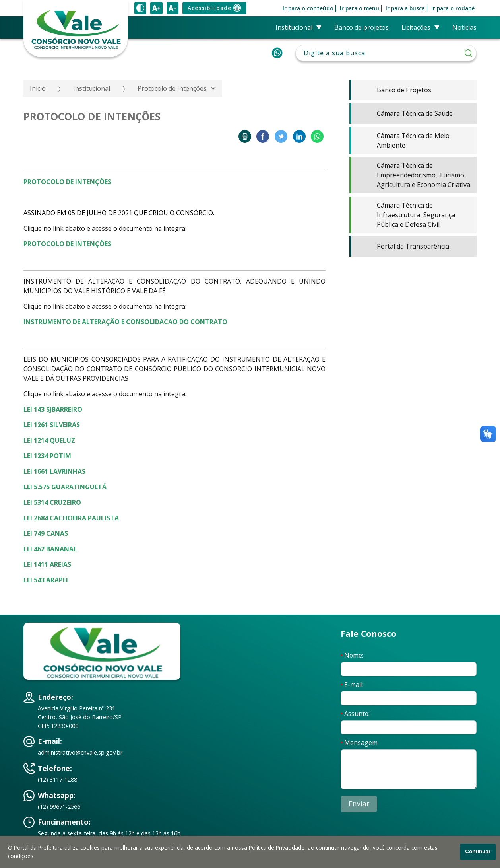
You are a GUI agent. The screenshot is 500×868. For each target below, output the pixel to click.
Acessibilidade (214, 8)
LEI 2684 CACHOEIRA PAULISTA (71, 518)
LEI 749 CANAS (46, 533)
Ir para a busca (405, 8)
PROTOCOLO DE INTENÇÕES (67, 244)
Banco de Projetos (361, 27)
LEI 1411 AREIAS (47, 564)
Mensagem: (360, 743)
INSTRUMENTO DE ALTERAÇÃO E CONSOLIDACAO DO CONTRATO (125, 322)
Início (38, 88)
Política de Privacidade (277, 848)
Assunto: (355, 714)
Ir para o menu (359, 8)
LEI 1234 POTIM (47, 456)
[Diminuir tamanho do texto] (172, 8)
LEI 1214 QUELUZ (49, 440)
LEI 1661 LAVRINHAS (54, 471)
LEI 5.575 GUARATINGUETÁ (65, 487)
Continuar (478, 851)
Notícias (464, 27)
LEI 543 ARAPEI (46, 580)
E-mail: (352, 685)
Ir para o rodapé (453, 8)
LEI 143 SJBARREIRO (53, 409)
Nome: (352, 655)
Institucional (92, 88)
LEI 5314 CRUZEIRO (52, 502)
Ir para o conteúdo (308, 8)
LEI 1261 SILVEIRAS (52, 425)
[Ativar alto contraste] (140, 8)
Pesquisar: (386, 45)
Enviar (359, 804)
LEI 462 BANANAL (50, 549)
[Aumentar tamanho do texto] (156, 8)
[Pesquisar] (468, 53)
